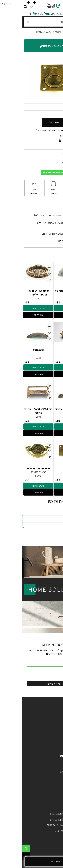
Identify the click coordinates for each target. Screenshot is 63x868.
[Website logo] (31, 5)
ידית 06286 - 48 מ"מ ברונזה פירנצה (16, 470)
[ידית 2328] (16, 347)
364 (16, 298)
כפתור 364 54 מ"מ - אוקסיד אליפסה (16, 293)
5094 (16, 417)
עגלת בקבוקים (51, 765)
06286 (16, 476)
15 (5, 302)
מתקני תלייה (53, 787)
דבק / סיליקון (52, 783)
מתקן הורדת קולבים (49, 790)
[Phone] (4, 857)
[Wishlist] (9, 5)
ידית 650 (47, 350)
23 (5, 421)
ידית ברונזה (47, 468)
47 (36, 480)
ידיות (56, 726)
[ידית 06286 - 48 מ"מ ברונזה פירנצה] (16, 460)
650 (47, 358)
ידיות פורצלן (53, 730)
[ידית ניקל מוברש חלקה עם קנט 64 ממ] (47, 278)
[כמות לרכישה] (53, 123)
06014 (47, 476)
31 (36, 302)
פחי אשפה (54, 779)
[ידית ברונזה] (47, 459)
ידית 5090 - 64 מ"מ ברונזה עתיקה (47, 411)
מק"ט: (59, 107)
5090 (47, 417)
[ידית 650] (47, 341)
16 (5, 362)
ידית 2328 (16, 350)
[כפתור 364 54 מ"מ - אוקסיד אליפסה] (16, 279)
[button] (47, 315)
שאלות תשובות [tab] (52, 206)
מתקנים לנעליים (51, 794)
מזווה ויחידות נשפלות (48, 772)
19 (36, 421)
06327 (53, 107)
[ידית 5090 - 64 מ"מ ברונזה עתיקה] (47, 406)
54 (60, 113)
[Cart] (3, 5)
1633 (47, 298)
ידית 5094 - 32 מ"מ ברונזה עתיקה (16, 411)
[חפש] (54, 5)
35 (5, 480)
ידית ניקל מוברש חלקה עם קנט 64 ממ (47, 293)
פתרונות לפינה (51, 769)
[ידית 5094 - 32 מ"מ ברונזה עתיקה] (16, 400)
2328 (16, 358)
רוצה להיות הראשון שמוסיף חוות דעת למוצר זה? (37, 130)
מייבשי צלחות (52, 776)
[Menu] (60, 5)
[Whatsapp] (4, 849)
